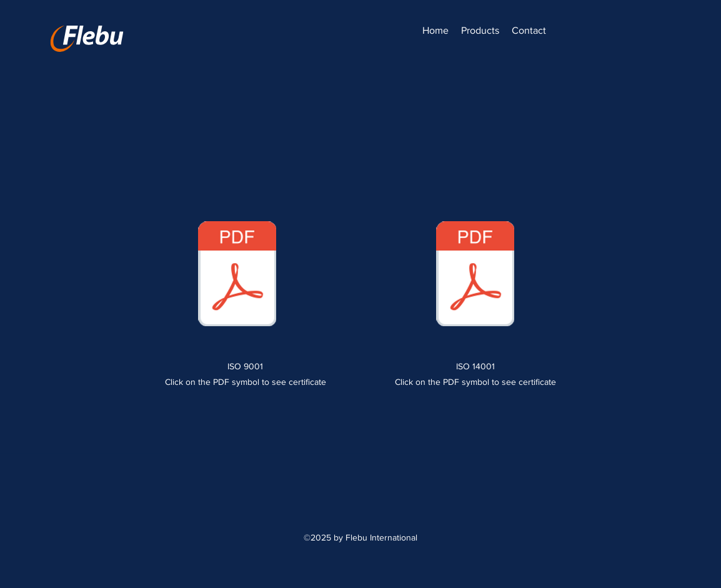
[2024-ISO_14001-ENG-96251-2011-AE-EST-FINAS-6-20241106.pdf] (475, 275)
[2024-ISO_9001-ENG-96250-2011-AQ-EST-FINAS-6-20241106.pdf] (237, 275)
